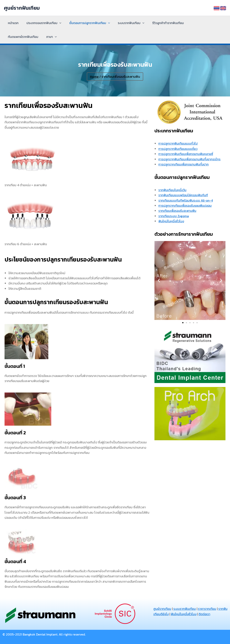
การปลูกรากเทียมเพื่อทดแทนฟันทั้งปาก (184, 164)
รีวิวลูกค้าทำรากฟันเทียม (161, 23)
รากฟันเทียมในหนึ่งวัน (172, 190)
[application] (57, 23)
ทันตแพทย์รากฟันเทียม (198, 23)
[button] (159, 280)
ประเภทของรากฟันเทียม (42, 23)
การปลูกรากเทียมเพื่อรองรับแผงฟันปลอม (185, 206)
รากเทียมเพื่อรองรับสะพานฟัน (178, 211)
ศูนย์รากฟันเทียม (22, 8)
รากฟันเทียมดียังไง (167, 614)
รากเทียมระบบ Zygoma (174, 216)
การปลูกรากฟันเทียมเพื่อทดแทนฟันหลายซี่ (186, 154)
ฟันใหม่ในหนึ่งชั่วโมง (171, 221)
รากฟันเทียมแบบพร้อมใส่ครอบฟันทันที (183, 195)
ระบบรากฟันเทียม (126, 23)
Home (94, 77)
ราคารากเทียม (207, 609)
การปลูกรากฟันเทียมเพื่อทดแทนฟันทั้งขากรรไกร (190, 159)
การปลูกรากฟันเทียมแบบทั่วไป (178, 143)
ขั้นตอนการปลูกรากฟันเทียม (86, 23)
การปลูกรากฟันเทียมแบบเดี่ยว (178, 149)
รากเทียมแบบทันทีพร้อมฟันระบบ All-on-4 (186, 200)
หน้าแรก (12, 23)
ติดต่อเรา (215, 614)
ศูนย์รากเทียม (162, 609)
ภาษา (12, 37)
